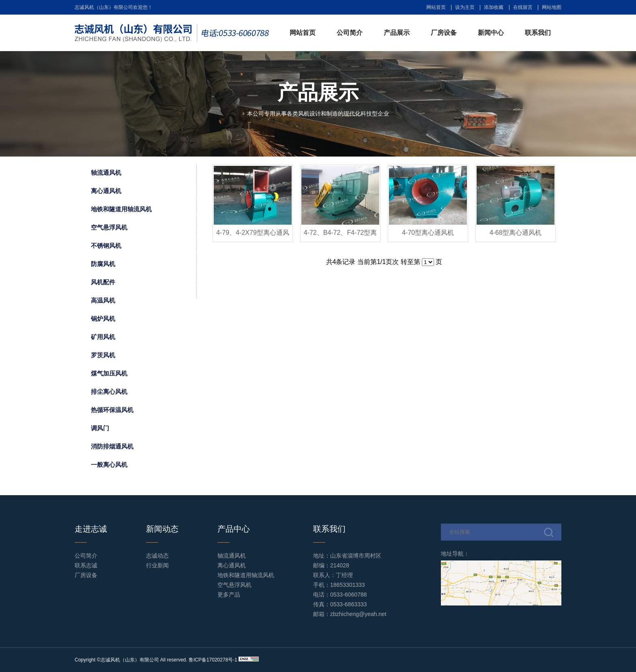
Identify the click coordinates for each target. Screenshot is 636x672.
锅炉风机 (103, 319)
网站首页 (436, 7)
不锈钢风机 (106, 246)
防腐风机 (103, 264)
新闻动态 (162, 529)
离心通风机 (106, 191)
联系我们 (538, 33)
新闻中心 (491, 33)
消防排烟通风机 (112, 446)
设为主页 (465, 7)
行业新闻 (157, 565)
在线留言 (523, 7)
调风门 (100, 428)
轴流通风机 (106, 173)
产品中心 (234, 529)
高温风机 (103, 300)
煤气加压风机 (109, 373)
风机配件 (103, 282)
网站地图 (552, 7)
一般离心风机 (109, 465)
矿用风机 (103, 337)
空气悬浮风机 (109, 227)
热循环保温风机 (112, 410)
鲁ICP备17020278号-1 (213, 660)
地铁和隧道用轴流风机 (121, 209)
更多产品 (229, 595)
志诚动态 (157, 556)
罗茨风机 (103, 355)
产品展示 (397, 33)
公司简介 (350, 33)
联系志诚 (86, 565)
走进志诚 (91, 529)
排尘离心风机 (109, 392)
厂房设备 (444, 33)
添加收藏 (494, 7)
